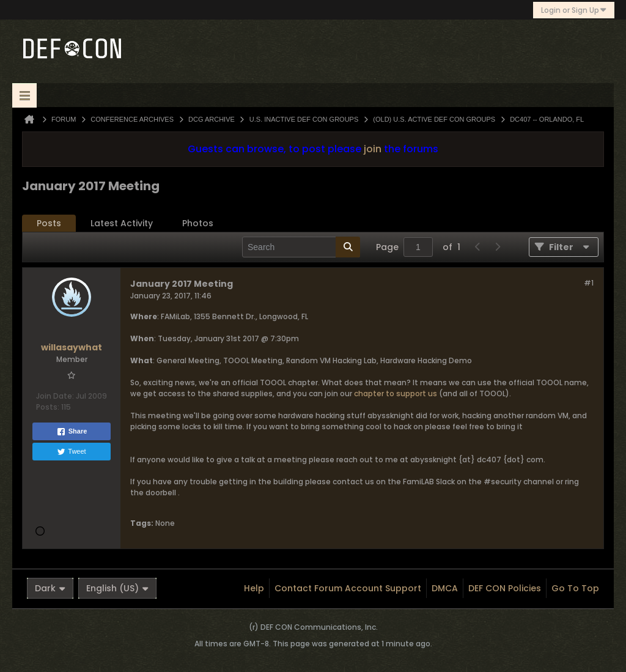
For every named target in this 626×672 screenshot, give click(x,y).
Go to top (575, 588)
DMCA (445, 588)
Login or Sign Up (574, 10)
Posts (49, 223)
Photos (198, 223)
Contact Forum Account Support (348, 588)
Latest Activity (122, 223)
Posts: (48, 407)
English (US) (117, 588)
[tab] (49, 223)
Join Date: (55, 396)
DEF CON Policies (505, 588)
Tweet (71, 452)
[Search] (301, 247)
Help (254, 588)
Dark (50, 588)
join (373, 149)
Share (72, 432)
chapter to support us (396, 393)
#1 (589, 283)
